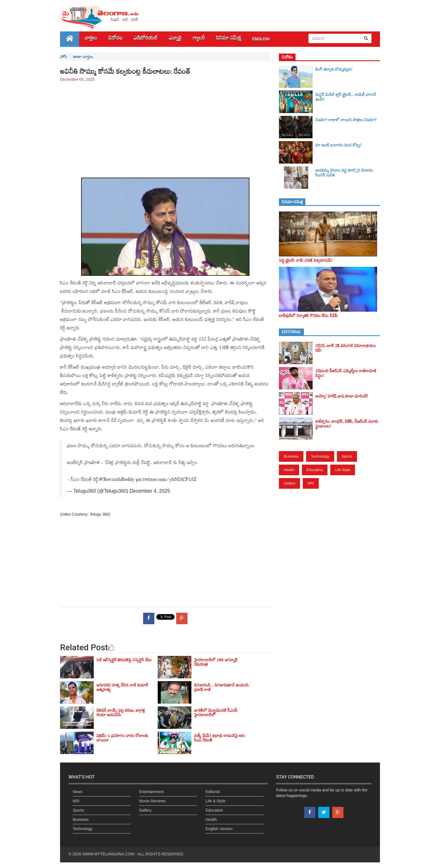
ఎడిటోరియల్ (146, 39)
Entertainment (151, 792)
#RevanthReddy (116, 481)
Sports (347, 456)
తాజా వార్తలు (83, 57)
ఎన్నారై (175, 39)
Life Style (342, 470)
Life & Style (215, 801)
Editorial (213, 792)
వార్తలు (91, 39)
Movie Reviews (152, 801)
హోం (63, 57)
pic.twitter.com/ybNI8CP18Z (166, 481)
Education (315, 470)
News (78, 792)
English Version (219, 829)
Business (291, 456)
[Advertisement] (165, 127)
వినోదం (115, 39)
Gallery (289, 483)
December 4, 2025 (150, 491)
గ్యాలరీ (199, 39)
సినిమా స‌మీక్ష (229, 39)
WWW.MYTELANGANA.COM (108, 854)
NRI (311, 483)
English (261, 39)
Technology (320, 456)
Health (289, 470)
